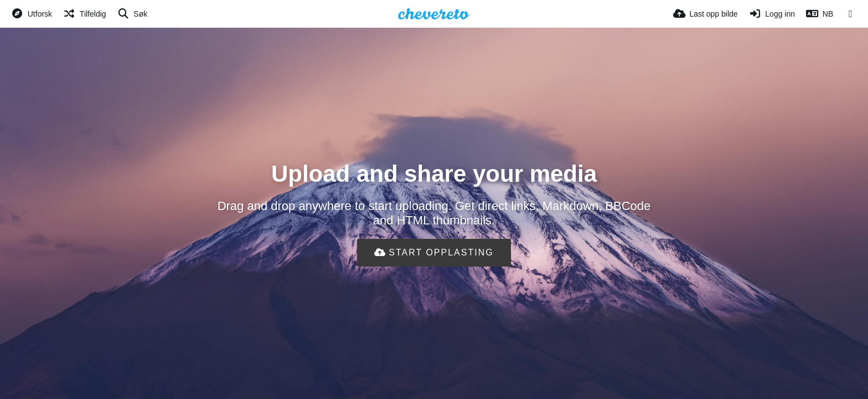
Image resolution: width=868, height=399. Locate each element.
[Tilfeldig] (84, 14)
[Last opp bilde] (706, 14)
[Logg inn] (772, 14)
